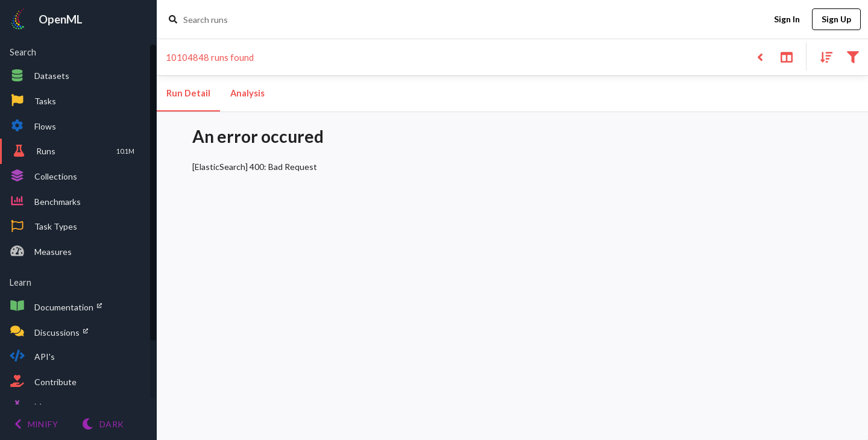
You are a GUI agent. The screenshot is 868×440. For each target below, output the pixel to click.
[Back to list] (760, 56)
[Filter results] (853, 56)
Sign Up (836, 20)
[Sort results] (823, 56)
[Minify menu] (36, 424)
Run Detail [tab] (188, 93)
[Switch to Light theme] (103, 424)
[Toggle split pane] (786, 56)
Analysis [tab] (247, 93)
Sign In (787, 20)
